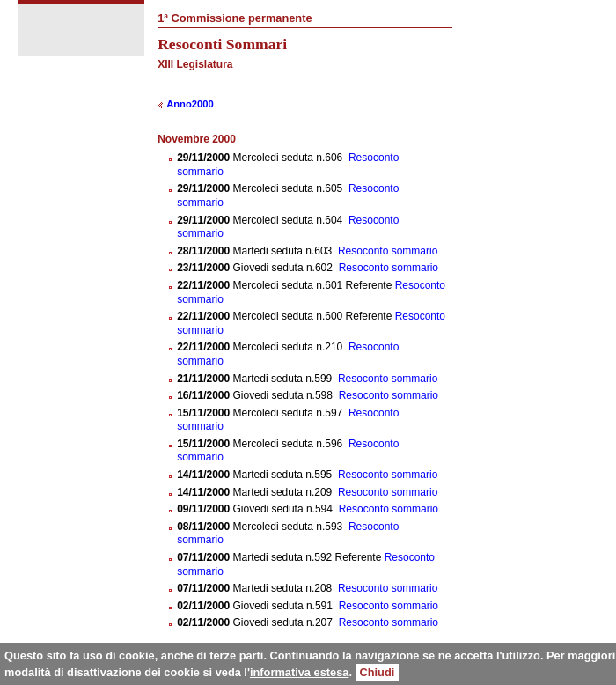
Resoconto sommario (388, 251)
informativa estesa (299, 672)
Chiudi (378, 672)
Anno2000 (190, 104)
